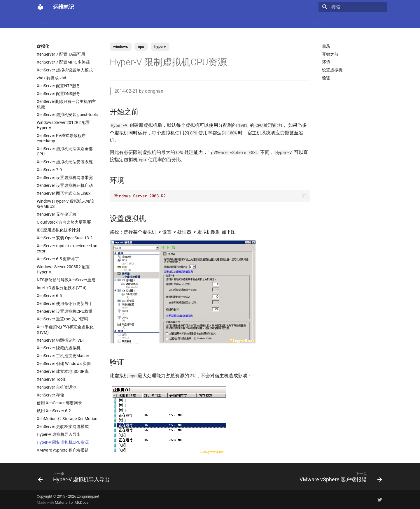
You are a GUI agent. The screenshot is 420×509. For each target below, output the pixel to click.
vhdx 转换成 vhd (51, 78)
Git (264, 21)
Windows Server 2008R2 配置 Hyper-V (63, 269)
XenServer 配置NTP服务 (58, 86)
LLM (59, 21)
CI (236, 21)
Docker (77, 21)
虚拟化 (146, 21)
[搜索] (353, 7)
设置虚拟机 (332, 70)
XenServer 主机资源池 (57, 387)
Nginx (165, 21)
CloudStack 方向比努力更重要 (64, 222)
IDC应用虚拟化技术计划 (58, 230)
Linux (96, 21)
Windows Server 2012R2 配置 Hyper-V (63, 125)
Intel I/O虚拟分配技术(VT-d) (62, 288)
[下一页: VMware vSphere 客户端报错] (339, 477)
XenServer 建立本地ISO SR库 (63, 371)
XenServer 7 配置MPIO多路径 (63, 62)
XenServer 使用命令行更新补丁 (65, 303)
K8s (112, 21)
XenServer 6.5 (49, 296)
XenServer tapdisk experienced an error (67, 248)
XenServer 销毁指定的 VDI (60, 340)
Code (128, 21)
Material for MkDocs (72, 502)
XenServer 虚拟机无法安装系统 (65, 162)
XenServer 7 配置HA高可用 (61, 54)
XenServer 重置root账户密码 (62, 319)
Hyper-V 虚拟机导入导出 (59, 434)
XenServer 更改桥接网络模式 (63, 426)
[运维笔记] (40, 7)
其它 (318, 21)
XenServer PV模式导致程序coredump (61, 138)
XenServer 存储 (50, 395)
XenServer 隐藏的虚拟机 (59, 348)
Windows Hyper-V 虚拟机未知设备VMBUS (65, 204)
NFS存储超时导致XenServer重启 (66, 280)
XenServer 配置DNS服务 (58, 94)
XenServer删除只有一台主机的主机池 (66, 104)
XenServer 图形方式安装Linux (64, 193)
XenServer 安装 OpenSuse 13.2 (65, 238)
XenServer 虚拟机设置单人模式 (65, 70)
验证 (326, 78)
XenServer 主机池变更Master (63, 356)
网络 (223, 21)
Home (42, 21)
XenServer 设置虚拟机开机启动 (65, 185)
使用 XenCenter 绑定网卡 (59, 403)
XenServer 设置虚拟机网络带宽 (65, 178)
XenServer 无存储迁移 (57, 214)
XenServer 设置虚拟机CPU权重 (65, 311)
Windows (299, 21)
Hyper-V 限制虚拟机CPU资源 (63, 442)
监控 (250, 21)
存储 (279, 21)
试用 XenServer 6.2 (54, 411)
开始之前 (330, 54)
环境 (326, 62)
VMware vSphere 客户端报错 (63, 450)
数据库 (184, 21)
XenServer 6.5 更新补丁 (58, 259)
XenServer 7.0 (49, 170)
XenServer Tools (51, 379)
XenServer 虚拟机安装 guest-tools (67, 115)
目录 (326, 46)
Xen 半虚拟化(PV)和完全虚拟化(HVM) (65, 329)
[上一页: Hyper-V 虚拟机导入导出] (75, 477)
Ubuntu (204, 21)
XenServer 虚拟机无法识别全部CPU (65, 151)
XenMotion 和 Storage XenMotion (67, 419)
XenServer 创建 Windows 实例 (64, 364)
